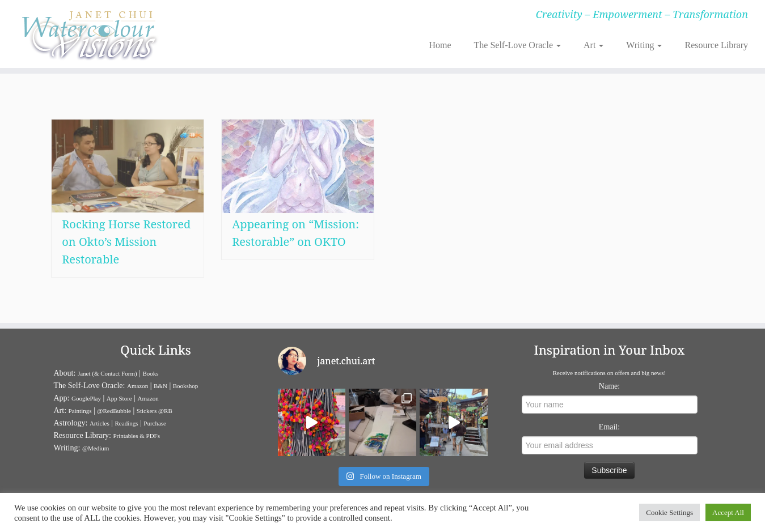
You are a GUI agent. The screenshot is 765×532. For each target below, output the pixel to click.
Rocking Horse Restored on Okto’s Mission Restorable (126, 242)
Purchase (155, 423)
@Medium (96, 448)
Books (151, 373)
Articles (100, 423)
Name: (609, 386)
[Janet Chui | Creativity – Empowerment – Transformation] (88, 34)
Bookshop (186, 386)
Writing (644, 45)
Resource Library (716, 45)
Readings (127, 423)
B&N (160, 386)
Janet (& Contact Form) (107, 373)
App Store (119, 398)
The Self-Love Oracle (517, 45)
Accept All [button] (728, 512)
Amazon (138, 386)
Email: (609, 427)
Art (593, 45)
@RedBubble (114, 411)
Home (440, 45)
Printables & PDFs (136, 436)
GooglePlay (86, 398)
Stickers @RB (155, 411)
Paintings (80, 411)
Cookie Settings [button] (669, 512)
